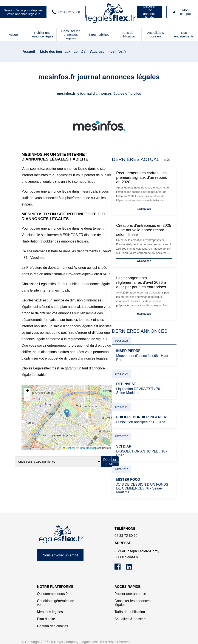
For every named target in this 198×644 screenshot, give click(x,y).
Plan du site (46, 619)
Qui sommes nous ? (52, 594)
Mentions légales (50, 612)
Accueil (14, 35)
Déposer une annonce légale (149, 12)
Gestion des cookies (53, 626)
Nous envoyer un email (60, 555)
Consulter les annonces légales (71, 35)
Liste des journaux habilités (63, 52)
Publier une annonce (130, 594)
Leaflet (68, 448)
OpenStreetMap (87, 448)
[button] (67, 413)
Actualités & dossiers (155, 34)
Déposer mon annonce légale (110, 462)
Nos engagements (184, 34)
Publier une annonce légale (42, 34)
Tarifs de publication (127, 34)
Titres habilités (99, 35)
